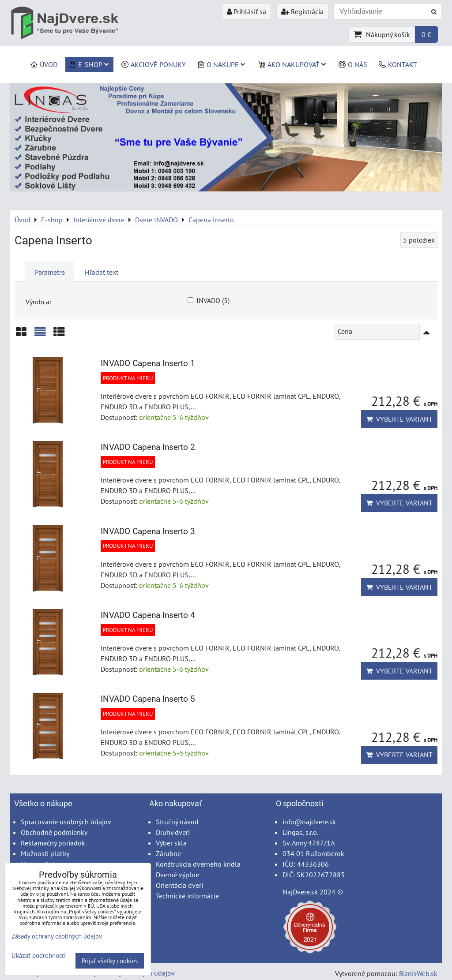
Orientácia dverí (179, 885)
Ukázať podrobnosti (39, 956)
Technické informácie (187, 896)
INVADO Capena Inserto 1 (148, 363)
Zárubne (168, 853)
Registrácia (302, 11)
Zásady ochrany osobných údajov (57, 936)
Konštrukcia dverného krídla (198, 864)
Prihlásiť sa (247, 11)
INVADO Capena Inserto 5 (148, 699)
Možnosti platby (45, 853)
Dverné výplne (177, 875)
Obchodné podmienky (54, 832)
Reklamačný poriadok (53, 843)
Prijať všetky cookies (110, 961)
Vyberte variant (399, 419)
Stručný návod (177, 822)
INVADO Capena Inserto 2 (148, 447)
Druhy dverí (173, 832)
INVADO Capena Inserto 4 (148, 615)
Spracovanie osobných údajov (66, 822)
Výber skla (171, 843)
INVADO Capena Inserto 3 (148, 531)
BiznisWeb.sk (418, 973)
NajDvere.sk (300, 892)
